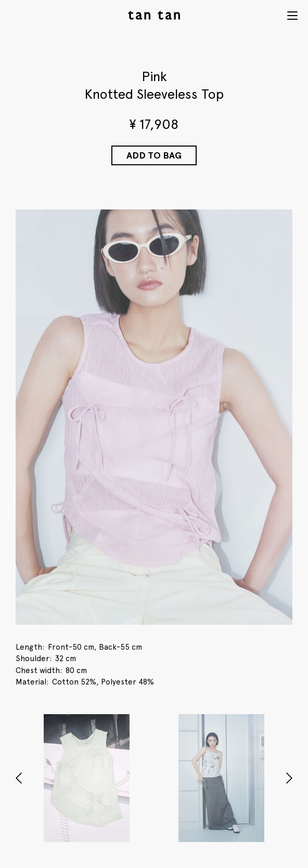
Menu (292, 16)
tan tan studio (154, 15)
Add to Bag (154, 155)
